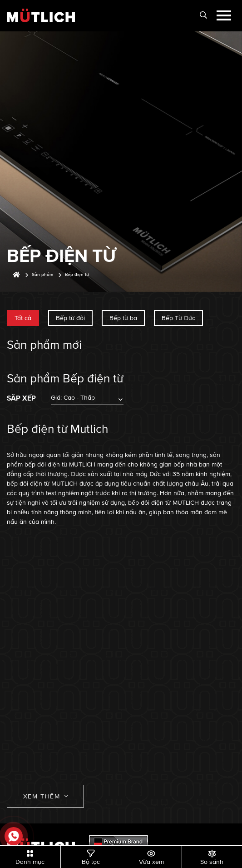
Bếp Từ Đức (178, 318)
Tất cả (23, 318)
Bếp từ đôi (70, 318)
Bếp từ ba (123, 318)
